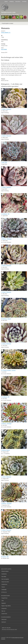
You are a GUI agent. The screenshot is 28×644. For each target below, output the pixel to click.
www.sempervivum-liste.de (18, 638)
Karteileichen (4, 574)
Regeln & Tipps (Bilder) (6, 606)
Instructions (18, 1)
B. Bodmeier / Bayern (6, 319)
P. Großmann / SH (5, 214)
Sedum (6, 1)
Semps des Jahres (5, 582)
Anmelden (24, 1)
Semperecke (4, 608)
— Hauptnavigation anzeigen (7, 23)
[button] (14, 108)
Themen (3, 587)
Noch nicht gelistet (5, 579)
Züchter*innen (4, 614)
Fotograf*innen (4, 598)
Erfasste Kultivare (5, 571)
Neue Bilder (4, 577)
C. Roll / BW (4, 162)
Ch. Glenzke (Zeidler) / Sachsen (8, 370)
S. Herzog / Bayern (5, 450)
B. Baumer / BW (5, 557)
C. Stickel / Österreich (6, 109)
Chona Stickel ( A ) (6, 32)
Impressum (4, 622)
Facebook (3, 639)
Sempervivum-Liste (8, 12)
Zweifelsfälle (4, 590)
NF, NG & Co (4, 592)
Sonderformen (4, 584)
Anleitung (11, 1)
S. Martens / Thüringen (6, 239)
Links (3, 601)
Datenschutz (4, 619)
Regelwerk (4, 603)
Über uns (3, 611)
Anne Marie (4, 49)
